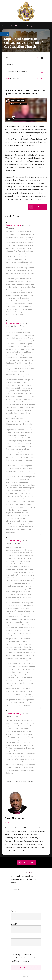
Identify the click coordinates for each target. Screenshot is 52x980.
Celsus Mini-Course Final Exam (19, 781)
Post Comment (26, 968)
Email (14, 924)
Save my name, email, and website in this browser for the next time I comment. (24, 958)
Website (15, 937)
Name (14, 911)
